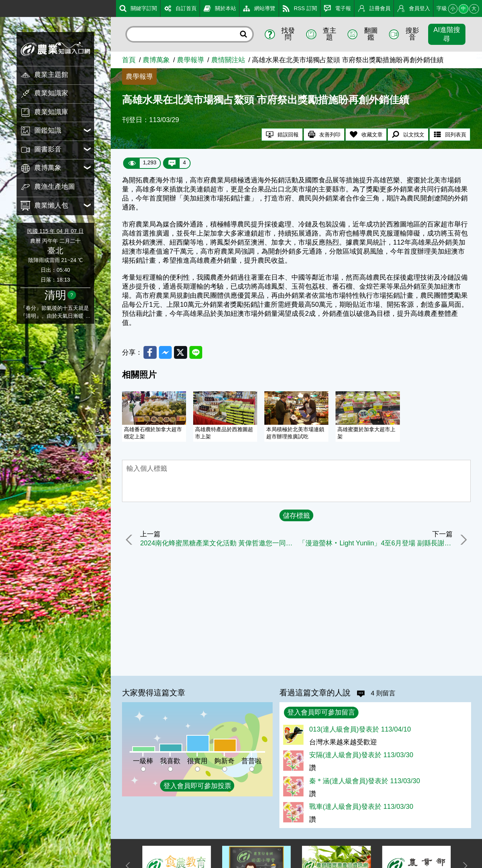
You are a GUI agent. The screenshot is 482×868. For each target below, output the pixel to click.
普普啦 (252, 761)
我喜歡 (170, 761)
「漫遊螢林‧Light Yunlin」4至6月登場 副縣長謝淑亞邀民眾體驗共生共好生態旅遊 (376, 544)
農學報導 (191, 60)
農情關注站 (228, 60)
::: (3, 7)
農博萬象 (156, 60)
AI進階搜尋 (447, 34)
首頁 (129, 60)
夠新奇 (224, 761)
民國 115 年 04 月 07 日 (55, 231)
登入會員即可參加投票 (197, 786)
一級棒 (143, 761)
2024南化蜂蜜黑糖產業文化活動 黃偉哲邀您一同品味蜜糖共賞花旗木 (217, 544)
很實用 (197, 761)
